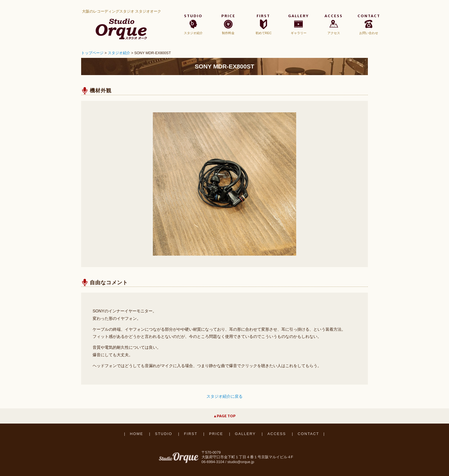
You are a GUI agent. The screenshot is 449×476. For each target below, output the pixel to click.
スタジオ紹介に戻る (224, 396)
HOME (136, 434)
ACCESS (277, 434)
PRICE (216, 434)
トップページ (92, 53)
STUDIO (163, 434)
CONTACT (308, 434)
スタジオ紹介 (119, 53)
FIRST (191, 434)
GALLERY (245, 434)
